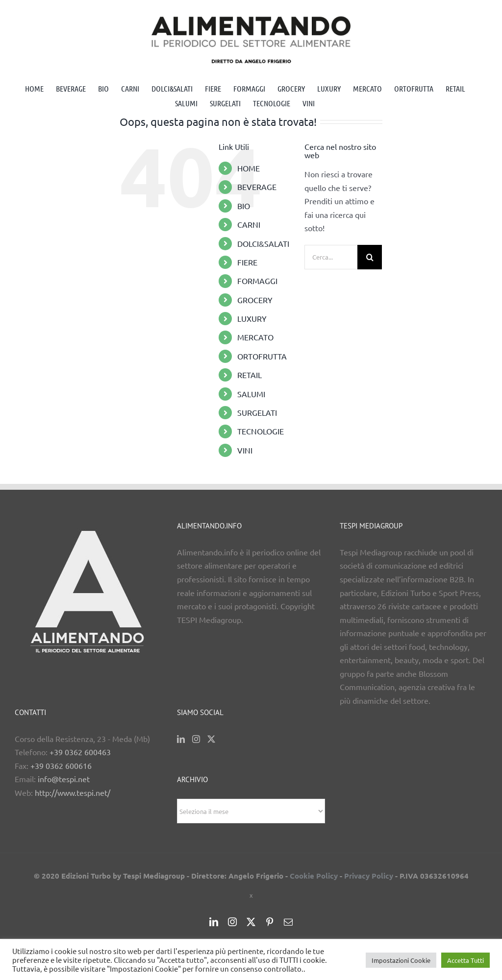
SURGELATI (257, 412)
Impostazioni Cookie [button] (401, 960)
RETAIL (250, 375)
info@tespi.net (64, 779)
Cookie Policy (314, 876)
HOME (249, 168)
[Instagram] (196, 739)
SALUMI (251, 394)
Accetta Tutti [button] (465, 960)
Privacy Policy (369, 876)
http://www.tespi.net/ (73, 792)
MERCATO (255, 337)
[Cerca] (370, 257)
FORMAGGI (257, 281)
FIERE (247, 262)
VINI (245, 450)
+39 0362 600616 (61, 765)
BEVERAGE (257, 187)
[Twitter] (211, 739)
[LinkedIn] (181, 739)
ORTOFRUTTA (262, 356)
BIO (244, 206)
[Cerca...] (331, 257)
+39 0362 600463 (80, 752)
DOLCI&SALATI (263, 243)
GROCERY (255, 300)
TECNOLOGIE (261, 431)
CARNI (249, 224)
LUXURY (252, 318)
